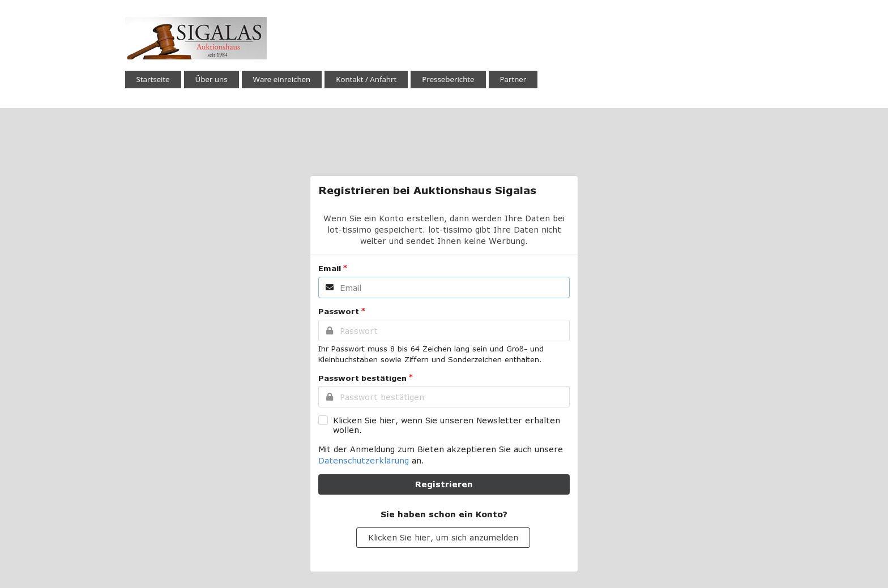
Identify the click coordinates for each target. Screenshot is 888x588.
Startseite (153, 79)
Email (330, 268)
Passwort (339, 311)
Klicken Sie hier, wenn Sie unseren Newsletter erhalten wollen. (447, 425)
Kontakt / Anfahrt (366, 79)
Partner (513, 79)
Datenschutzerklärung (364, 460)
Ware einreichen (282, 79)
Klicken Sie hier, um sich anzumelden (443, 537)
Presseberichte (448, 79)
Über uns (212, 79)
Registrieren (444, 484)
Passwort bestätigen (362, 378)
